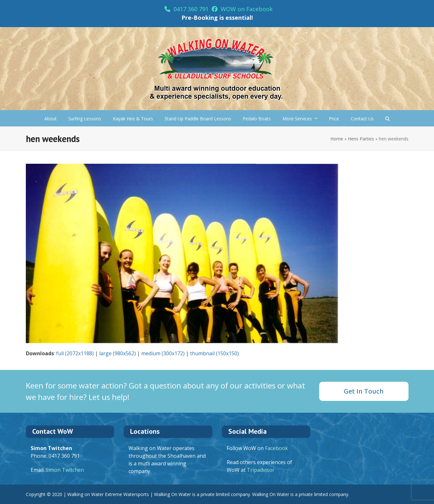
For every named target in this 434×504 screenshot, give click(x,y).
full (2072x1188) (75, 353)
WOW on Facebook (242, 9)
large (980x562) (118, 353)
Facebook (276, 448)
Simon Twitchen (65, 470)
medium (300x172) (163, 353)
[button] (387, 118)
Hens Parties (361, 139)
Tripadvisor (261, 470)
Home (337, 139)
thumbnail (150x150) (214, 353)
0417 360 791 (187, 9)
